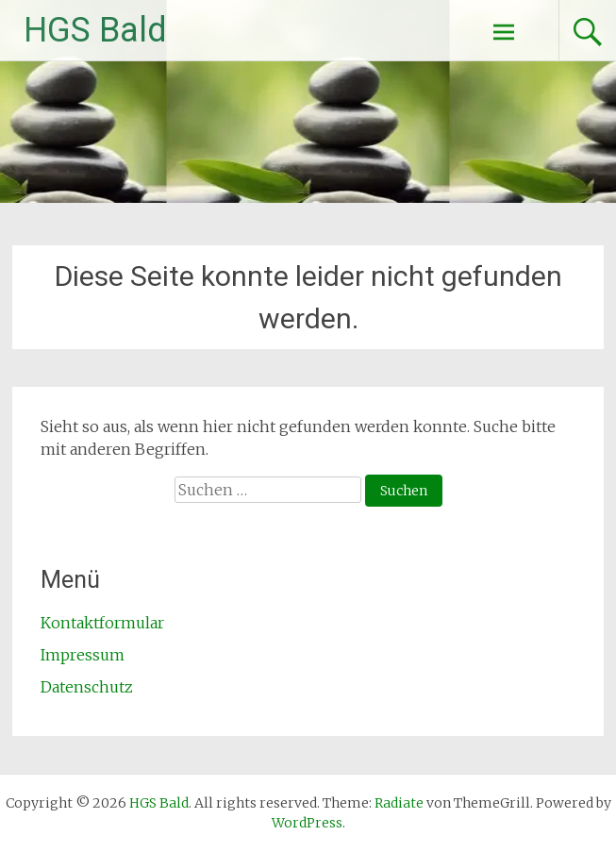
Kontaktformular (102, 623)
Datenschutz (87, 687)
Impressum (83, 655)
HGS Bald (95, 30)
